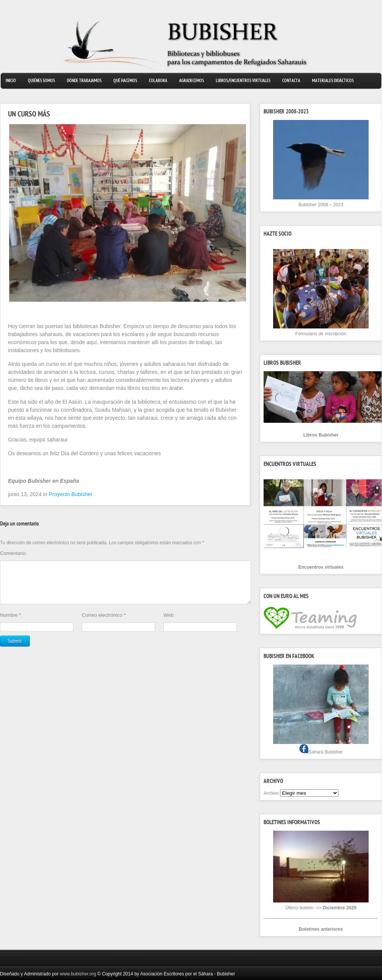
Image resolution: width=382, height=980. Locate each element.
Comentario (13, 553)
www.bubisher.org (78, 974)
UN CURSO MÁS (29, 115)
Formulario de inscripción (321, 334)
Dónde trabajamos (84, 81)
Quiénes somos (41, 81)
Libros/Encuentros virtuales (243, 81)
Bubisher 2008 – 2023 (321, 205)
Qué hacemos (125, 81)
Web (169, 624)
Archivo (271, 793)
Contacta (291, 81)
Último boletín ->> (321, 908)
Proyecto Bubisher (71, 494)
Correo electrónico (104, 624)
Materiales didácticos (333, 81)
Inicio (11, 81)
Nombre (11, 624)
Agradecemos (192, 81)
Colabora (158, 81)
